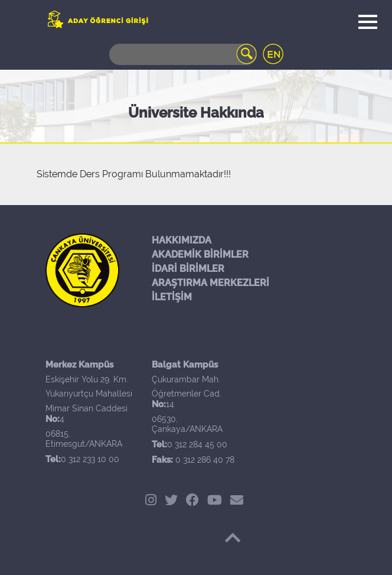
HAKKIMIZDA (182, 240)
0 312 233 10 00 (90, 459)
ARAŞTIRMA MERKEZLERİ (210, 283)
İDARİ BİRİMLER (188, 269)
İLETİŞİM (172, 297)
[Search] (183, 54)
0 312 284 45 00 (197, 444)
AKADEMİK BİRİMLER (200, 254)
